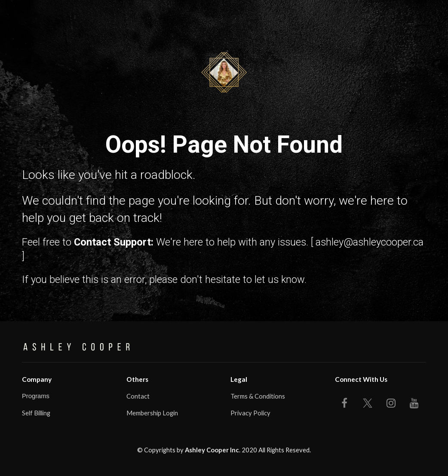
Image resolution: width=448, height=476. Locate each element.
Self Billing (36, 413)
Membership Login (152, 413)
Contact (138, 396)
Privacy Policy (250, 413)
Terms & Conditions (258, 396)
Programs (36, 396)
